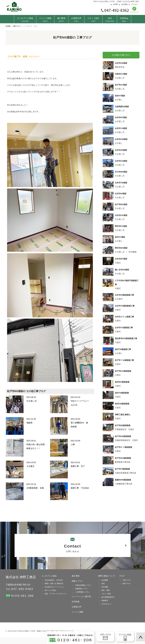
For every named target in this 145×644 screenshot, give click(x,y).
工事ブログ (126, 580)
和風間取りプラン (82, 589)
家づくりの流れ (51, 590)
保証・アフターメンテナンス (55, 594)
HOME (116, 4)
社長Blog (124, 20)
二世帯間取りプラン (83, 592)
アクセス (135, 4)
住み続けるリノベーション (55, 587)
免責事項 (105, 601)
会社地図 (105, 587)
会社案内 (125, 4)
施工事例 (61, 20)
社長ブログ (126, 584)
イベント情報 (45, 20)
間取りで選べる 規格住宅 (54, 584)
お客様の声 (76, 20)
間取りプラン (77, 581)
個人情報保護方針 (108, 597)
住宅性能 (76, 602)
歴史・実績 (106, 590)
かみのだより (106, 604)
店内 (110, 20)
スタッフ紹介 (93, 20)
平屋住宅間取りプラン (83, 585)
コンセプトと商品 (49, 576)
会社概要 (105, 580)
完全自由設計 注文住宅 (54, 580)
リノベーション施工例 (81, 596)
